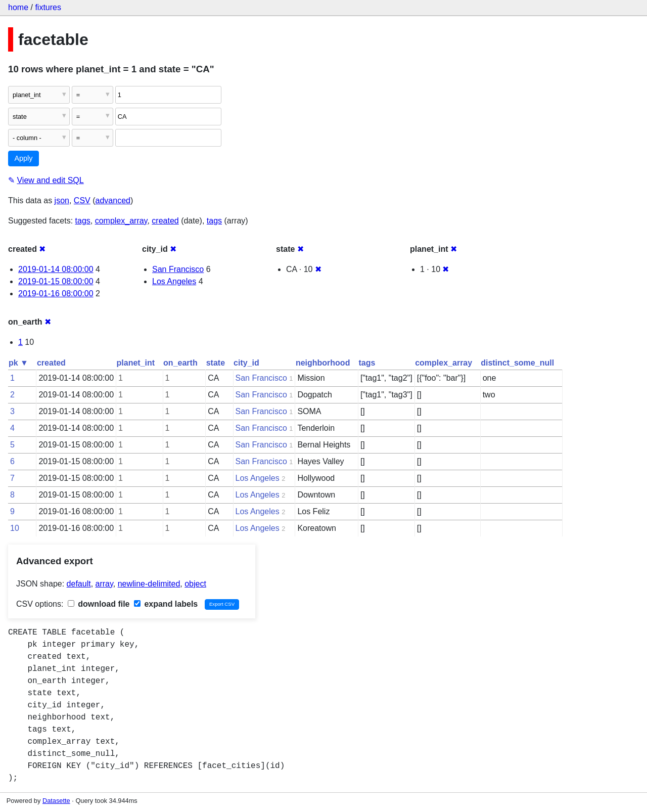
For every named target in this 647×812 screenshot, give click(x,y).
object (195, 584)
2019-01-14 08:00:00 (56, 269)
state (216, 363)
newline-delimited (149, 584)
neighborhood (323, 363)
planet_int (136, 363)
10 (15, 528)
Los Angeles (174, 281)
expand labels (166, 604)
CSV (82, 200)
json (62, 200)
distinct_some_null (517, 363)
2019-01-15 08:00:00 (56, 281)
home (18, 7)
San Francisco (178, 269)
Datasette (56, 801)
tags (83, 221)
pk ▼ (18, 363)
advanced (113, 200)
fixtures (48, 7)
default (79, 584)
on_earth (180, 363)
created (165, 221)
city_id (246, 363)
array (104, 584)
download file (99, 604)
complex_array (121, 221)
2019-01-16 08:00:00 (56, 294)
